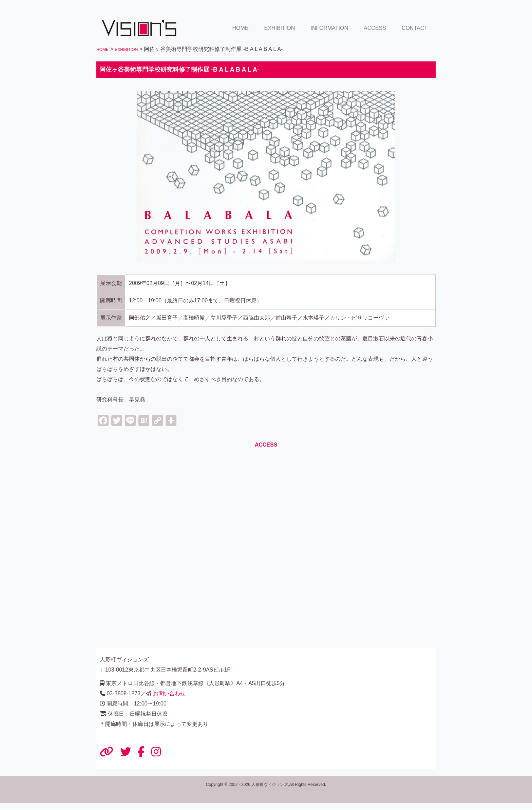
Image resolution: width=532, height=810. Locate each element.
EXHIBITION (280, 28)
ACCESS (375, 28)
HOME (241, 28)
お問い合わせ (169, 693)
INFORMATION (329, 28)
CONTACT (415, 28)
